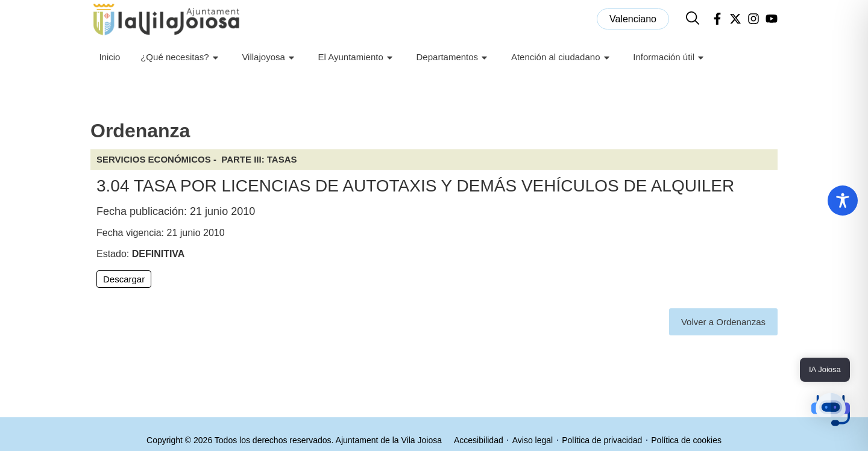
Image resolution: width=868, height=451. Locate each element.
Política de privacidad (602, 440)
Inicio (109, 57)
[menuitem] (633, 19)
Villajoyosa (269, 58)
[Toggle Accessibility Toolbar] (843, 201)
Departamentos (454, 58)
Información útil (670, 58)
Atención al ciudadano (562, 58)
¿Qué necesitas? (181, 58)
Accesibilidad (479, 440)
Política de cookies (686, 440)
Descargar (124, 279)
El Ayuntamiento (357, 58)
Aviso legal (533, 440)
